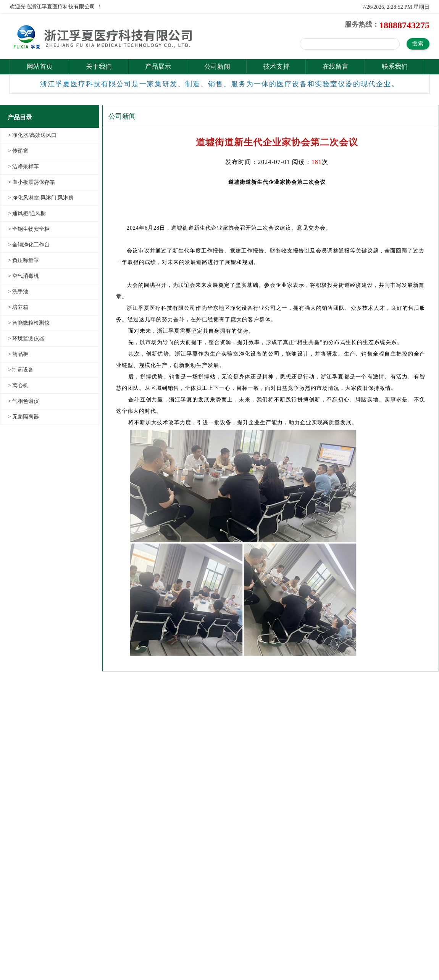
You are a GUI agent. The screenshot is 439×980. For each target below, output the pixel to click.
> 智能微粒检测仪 (29, 323)
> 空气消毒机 (23, 276)
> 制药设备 (21, 370)
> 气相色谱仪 (23, 401)
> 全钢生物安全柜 (29, 229)
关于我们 (99, 67)
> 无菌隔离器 (23, 417)
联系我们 (395, 67)
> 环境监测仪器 (26, 339)
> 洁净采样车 (23, 167)
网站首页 (40, 67)
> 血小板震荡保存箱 (31, 182)
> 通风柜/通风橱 (27, 213)
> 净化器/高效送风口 (32, 135)
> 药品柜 (18, 354)
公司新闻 (217, 67)
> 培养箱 (18, 307)
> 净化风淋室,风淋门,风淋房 (41, 198)
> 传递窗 (18, 151)
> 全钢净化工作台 (29, 245)
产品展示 (158, 67)
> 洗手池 (18, 292)
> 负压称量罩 (23, 260)
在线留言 (336, 67)
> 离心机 (18, 385)
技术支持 (276, 67)
